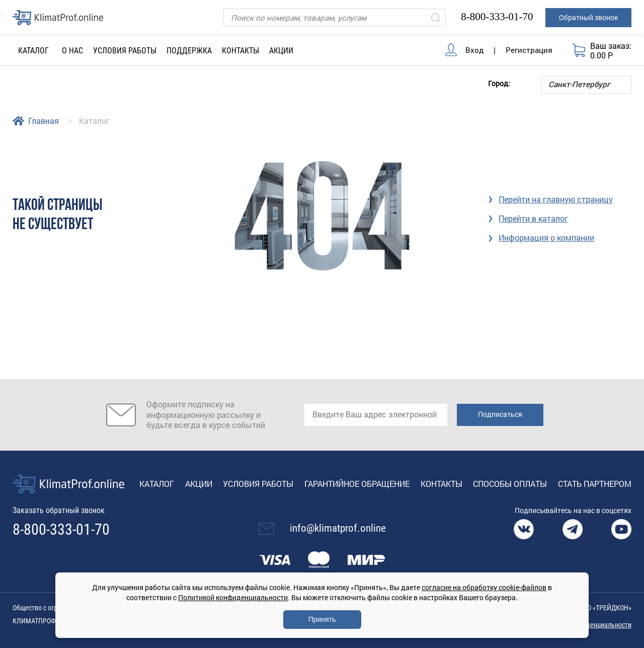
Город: (499, 83)
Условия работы (125, 51)
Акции (281, 51)
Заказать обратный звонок (59, 510)
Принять (322, 619)
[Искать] (436, 17)
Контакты (240, 51)
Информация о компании (546, 237)
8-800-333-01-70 (497, 17)
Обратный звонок (588, 17)
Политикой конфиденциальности (233, 597)
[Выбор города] (586, 85)
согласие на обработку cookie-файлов (484, 587)
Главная (44, 121)
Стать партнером (595, 484)
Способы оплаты (510, 484)
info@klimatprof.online (338, 528)
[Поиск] (335, 17)
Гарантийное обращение (357, 484)
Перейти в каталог (533, 218)
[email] (376, 415)
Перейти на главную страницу (556, 199)
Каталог (157, 484)
